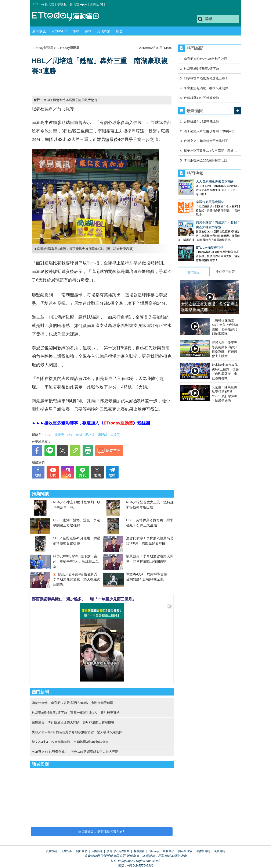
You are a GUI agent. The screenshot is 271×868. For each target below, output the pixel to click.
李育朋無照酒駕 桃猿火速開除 (206, 88)
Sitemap (154, 851)
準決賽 (59, 435)
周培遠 (90, 435)
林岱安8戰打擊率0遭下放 (201, 69)
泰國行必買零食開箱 (210, 202)
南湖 (79, 435)
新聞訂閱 (97, 4)
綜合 (119, 31)
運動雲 (69, 16)
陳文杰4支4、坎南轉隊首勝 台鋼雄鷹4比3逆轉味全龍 (70, 742)
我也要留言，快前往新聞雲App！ (102, 831)
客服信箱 (139, 851)
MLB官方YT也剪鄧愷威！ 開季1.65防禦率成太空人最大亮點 (75, 752)
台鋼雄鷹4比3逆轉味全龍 (201, 98)
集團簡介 (97, 851)
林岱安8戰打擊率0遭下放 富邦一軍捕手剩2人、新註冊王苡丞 (76, 561)
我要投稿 (51, 851)
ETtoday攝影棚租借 (210, 247)
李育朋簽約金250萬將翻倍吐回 (205, 59)
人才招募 (66, 851)
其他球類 (104, 31)
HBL (48, 435)
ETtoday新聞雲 (44, 4)
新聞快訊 (39, 31)
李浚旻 (115, 435)
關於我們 (82, 851)
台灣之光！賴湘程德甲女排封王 (206, 141)
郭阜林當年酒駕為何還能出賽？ (206, 78)
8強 (70, 435)
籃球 (88, 31)
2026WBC (59, 31)
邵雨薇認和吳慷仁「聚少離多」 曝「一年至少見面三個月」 (84, 599)
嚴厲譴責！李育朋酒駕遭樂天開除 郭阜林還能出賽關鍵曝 (73, 722)
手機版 (62, 4)
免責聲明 (220, 851)
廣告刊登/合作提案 (118, 851)
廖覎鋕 (103, 435)
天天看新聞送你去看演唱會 (215, 181)
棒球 (76, 31)
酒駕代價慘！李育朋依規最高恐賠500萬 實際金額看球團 (73, 703)
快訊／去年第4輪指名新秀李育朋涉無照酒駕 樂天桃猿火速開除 (77, 579)
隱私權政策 (185, 851)
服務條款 (169, 851)
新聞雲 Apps (78, 4)
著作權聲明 (203, 851)
